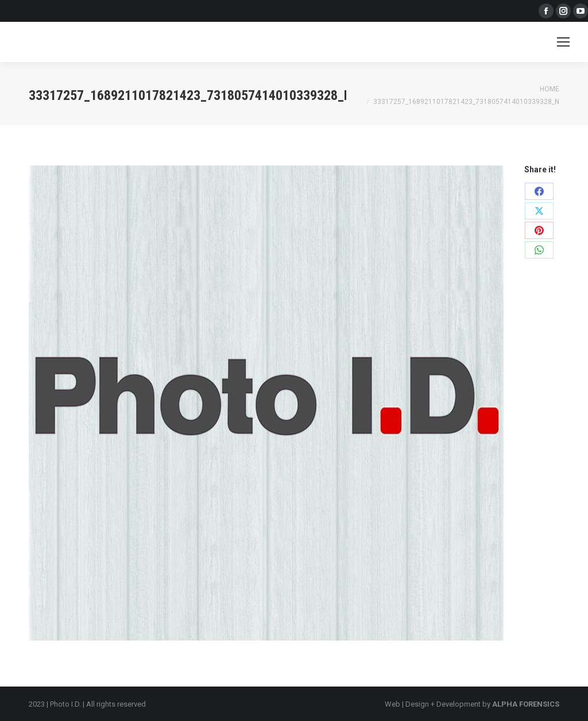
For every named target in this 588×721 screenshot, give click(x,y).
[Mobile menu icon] (563, 42)
